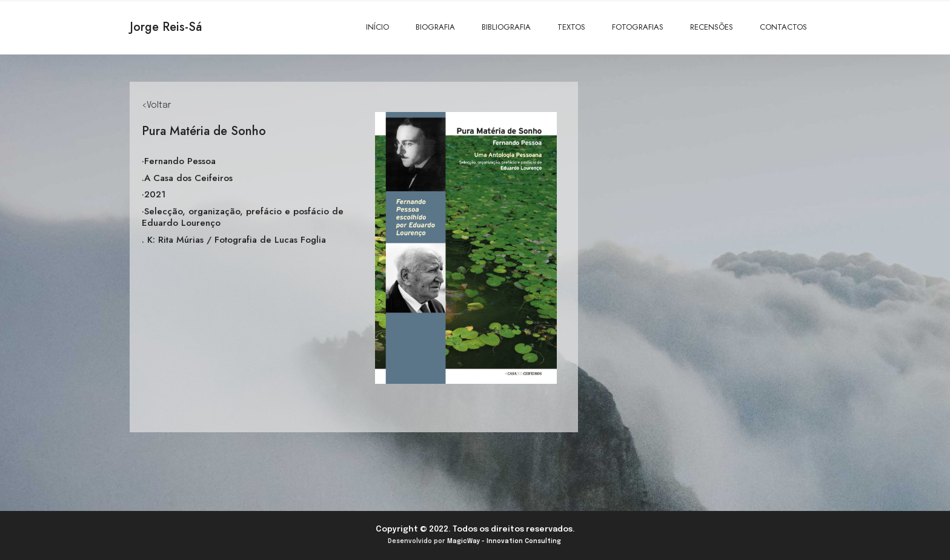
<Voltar (156, 105)
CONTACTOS (783, 27)
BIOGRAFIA (435, 27)
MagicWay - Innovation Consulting (504, 541)
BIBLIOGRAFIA (506, 27)
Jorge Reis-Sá (166, 27)
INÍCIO (377, 27)
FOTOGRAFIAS (638, 27)
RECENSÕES (712, 27)
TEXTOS (571, 27)
